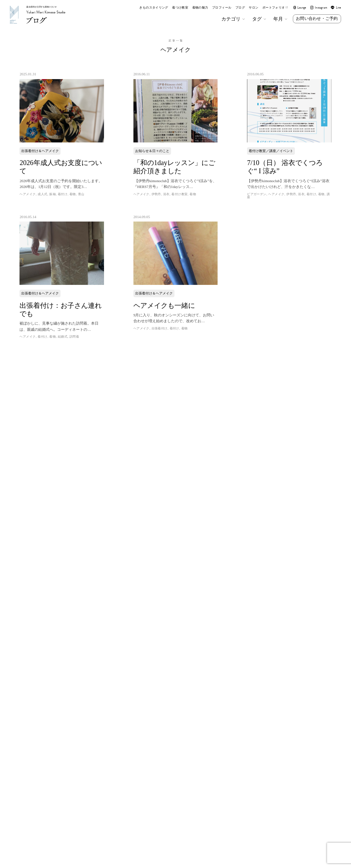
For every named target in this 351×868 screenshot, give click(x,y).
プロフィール (222, 8)
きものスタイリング (154, 8)
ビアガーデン (257, 194)
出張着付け (160, 328)
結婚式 (63, 337)
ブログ (240, 8)
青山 (81, 194)
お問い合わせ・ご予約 (317, 18)
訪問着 (74, 337)
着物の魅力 (200, 8)
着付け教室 (179, 194)
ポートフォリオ (275, 8)
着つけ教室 (180, 8)
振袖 (53, 194)
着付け (63, 194)
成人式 (42, 194)
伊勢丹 (156, 194)
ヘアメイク (28, 194)
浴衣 (166, 194)
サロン (253, 8)
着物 (73, 194)
